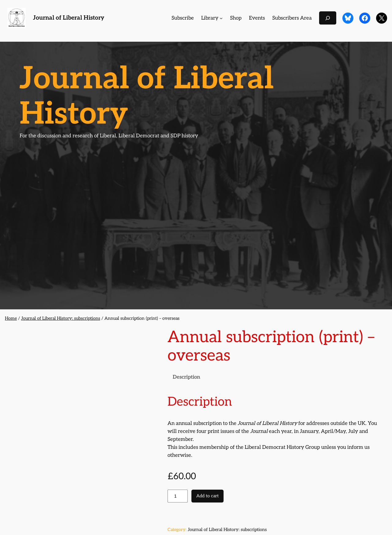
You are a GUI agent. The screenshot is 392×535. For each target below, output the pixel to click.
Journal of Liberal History (69, 18)
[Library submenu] (221, 18)
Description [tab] (187, 377)
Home (11, 318)
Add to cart (207, 496)
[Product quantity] (178, 496)
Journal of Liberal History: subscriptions (61, 318)
